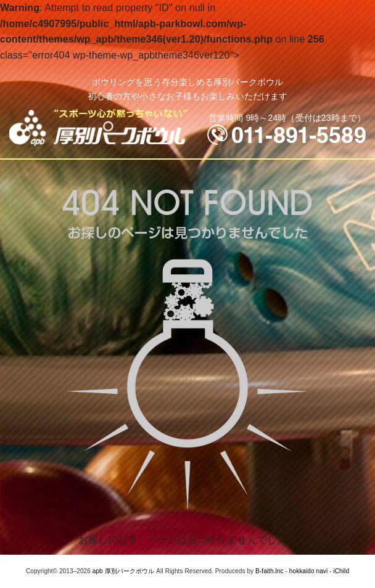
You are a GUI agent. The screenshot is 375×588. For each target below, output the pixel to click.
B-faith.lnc (270, 571)
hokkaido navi (308, 571)
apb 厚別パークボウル (124, 571)
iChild (341, 571)
